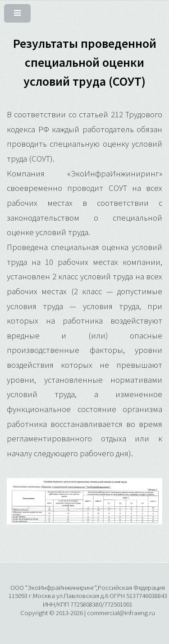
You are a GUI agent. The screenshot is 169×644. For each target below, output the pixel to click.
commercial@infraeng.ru (121, 613)
